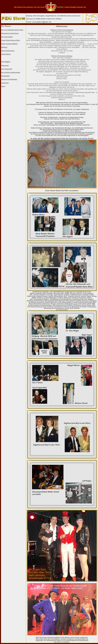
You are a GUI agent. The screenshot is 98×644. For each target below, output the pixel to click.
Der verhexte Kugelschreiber (11, 72)
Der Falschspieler (7, 37)
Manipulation (6, 76)
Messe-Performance (8, 51)
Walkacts (4, 47)
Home (3, 86)
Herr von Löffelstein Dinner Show (12, 30)
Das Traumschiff (7, 69)
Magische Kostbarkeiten (9, 79)
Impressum (5, 83)
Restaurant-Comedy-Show (10, 33)
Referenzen (5, 66)
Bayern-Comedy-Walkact (9, 44)
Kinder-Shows (6, 54)
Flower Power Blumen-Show (11, 40)
